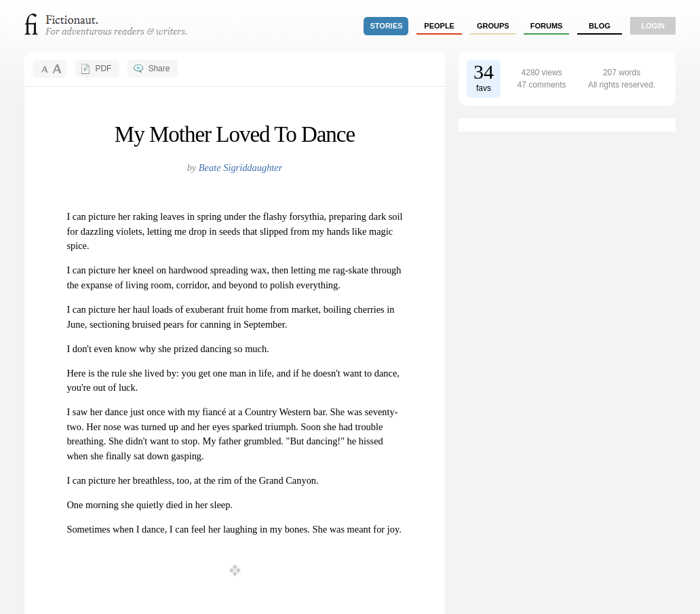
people (439, 26)
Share (159, 69)
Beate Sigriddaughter (241, 168)
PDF (103, 69)
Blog (600, 26)
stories (387, 26)
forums (547, 26)
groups (493, 26)
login (653, 26)
